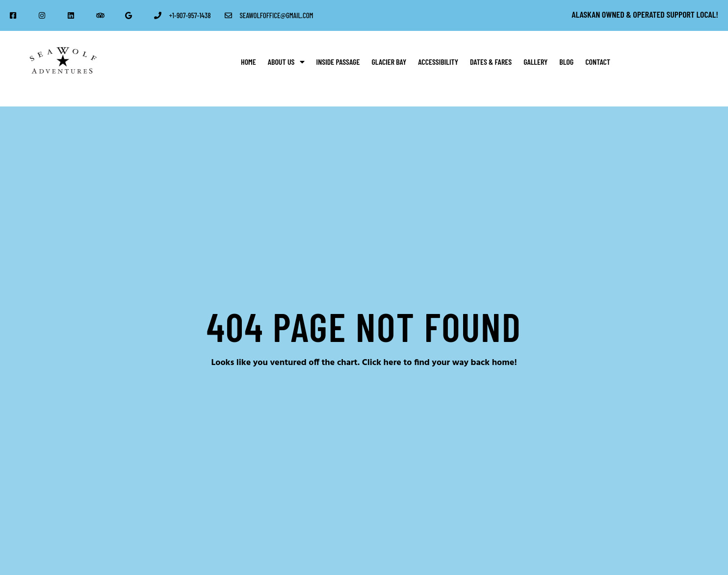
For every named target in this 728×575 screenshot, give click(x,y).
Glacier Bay (389, 62)
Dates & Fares (491, 62)
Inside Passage (338, 62)
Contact (598, 62)
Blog (566, 62)
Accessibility (438, 62)
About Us (286, 62)
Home (248, 62)
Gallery (535, 62)
